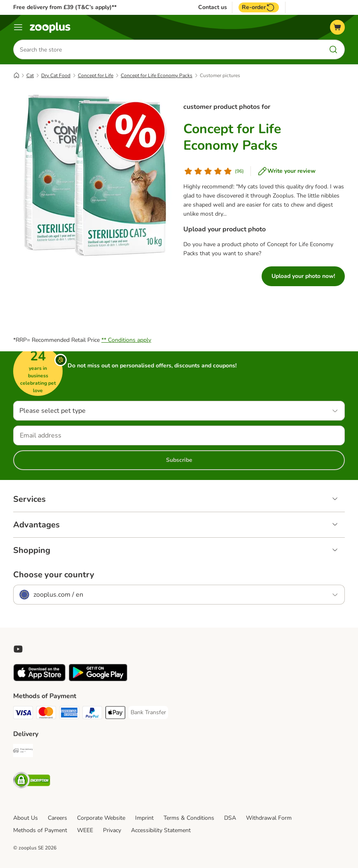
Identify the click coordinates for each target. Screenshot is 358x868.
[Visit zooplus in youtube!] (18, 649)
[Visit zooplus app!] (39, 679)
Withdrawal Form (269, 818)
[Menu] (18, 27)
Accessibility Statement (161, 830)
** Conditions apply (126, 340)
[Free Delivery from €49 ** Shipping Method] (23, 752)
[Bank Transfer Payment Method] (148, 713)
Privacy (112, 830)
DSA (230, 818)
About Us (26, 818)
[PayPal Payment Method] (92, 714)
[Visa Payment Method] (23, 714)
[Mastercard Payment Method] (46, 714)
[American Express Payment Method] (69, 714)
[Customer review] (214, 171)
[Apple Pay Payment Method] (115, 714)
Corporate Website (101, 818)
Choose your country (54, 575)
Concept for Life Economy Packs (157, 75)
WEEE (85, 830)
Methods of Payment (40, 830)
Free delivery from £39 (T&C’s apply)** (65, 7)
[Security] (32, 782)
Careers (57, 818)
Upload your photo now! (303, 276)
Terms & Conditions (189, 818)
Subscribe (179, 460)
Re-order (259, 7)
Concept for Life (96, 75)
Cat (30, 75)
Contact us (213, 7)
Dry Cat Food (56, 75)
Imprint (144, 818)
